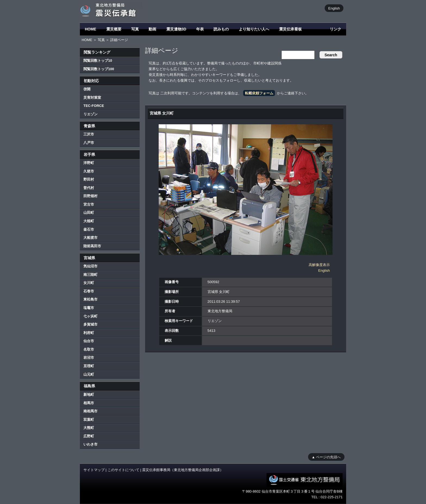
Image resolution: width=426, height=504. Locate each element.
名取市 (89, 349)
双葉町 (89, 420)
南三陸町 (90, 275)
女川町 (89, 283)
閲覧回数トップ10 (98, 61)
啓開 (87, 89)
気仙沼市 (90, 266)
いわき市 (90, 444)
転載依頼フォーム (259, 93)
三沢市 (89, 134)
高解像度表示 (319, 265)
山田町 (89, 213)
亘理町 (89, 366)
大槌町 (89, 221)
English (334, 8)
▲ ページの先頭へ (326, 457)
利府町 (89, 333)
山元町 (89, 374)
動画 (152, 29)
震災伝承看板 (290, 29)
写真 (135, 29)
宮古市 (89, 204)
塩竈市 (89, 308)
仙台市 (89, 341)
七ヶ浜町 (90, 316)
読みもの (221, 29)
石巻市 (89, 291)
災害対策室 (92, 98)
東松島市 (90, 299)
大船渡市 (90, 238)
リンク (336, 29)
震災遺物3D (176, 29)
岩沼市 (89, 358)
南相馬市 (90, 411)
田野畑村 (90, 196)
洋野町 (89, 163)
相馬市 (89, 403)
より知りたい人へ (254, 29)
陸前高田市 (92, 246)
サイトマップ (94, 470)
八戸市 (89, 143)
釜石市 (89, 229)
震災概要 (114, 29)
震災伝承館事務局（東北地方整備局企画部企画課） (183, 470)
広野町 (89, 436)
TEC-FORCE (94, 106)
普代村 (89, 188)
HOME (90, 29)
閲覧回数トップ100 (99, 69)
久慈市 (89, 171)
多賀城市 (90, 324)
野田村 (89, 179)
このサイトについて (123, 470)
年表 (200, 29)
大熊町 (89, 428)
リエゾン (90, 114)
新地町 (89, 395)
